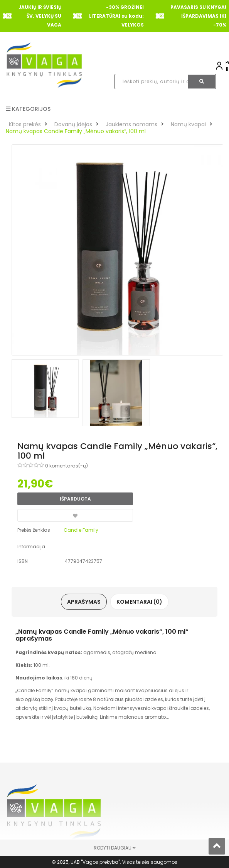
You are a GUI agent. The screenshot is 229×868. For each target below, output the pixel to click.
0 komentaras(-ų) (67, 466)
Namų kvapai (188, 124)
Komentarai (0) (139, 602)
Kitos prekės (25, 124)
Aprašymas (84, 602)
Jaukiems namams (131, 124)
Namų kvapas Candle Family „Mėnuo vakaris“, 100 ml (76, 131)
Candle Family (81, 530)
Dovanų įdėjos (73, 124)
